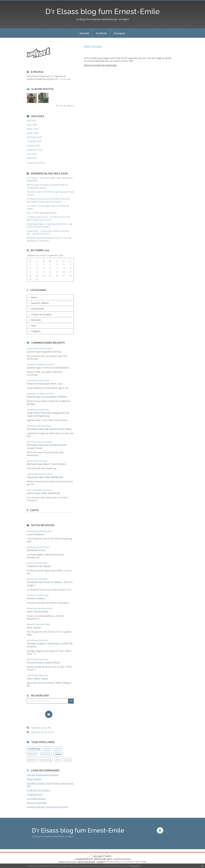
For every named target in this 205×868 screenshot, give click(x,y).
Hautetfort (108, 856)
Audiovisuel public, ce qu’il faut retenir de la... (48, 224)
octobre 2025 (33, 146)
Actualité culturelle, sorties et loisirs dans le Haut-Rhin (50, 785)
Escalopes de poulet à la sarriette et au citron (49, 199)
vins (58, 760)
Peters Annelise (36, 384)
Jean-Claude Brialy (38, 611)
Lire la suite (65, 79)
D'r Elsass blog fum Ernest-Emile (103, 11)
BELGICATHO (43, 234)
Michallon (32, 464)
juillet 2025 (32, 158)
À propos (119, 33)
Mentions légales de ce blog (86, 862)
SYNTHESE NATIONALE (38, 227)
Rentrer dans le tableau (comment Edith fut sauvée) (47, 186)
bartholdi (46, 754)
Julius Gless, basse (37, 679)
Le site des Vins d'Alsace (38, 790)
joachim (31, 352)
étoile (58, 749)
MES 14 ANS (33, 213)
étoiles (48, 749)
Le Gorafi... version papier (39, 206)
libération (32, 754)
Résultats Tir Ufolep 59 (38, 241)
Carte (34, 510)
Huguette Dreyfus (51, 352)
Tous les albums (66, 106)
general (32, 760)
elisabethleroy (50, 213)
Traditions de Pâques (39, 566)
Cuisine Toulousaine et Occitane (46, 202)
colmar (58, 754)
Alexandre (33, 477)
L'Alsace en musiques (41, 314)
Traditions (36, 331)
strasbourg (34, 749)
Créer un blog (98, 856)
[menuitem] (84, 33)
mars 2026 (32, 125)
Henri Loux (56, 384)
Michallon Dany (36, 429)
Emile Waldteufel (53, 477)
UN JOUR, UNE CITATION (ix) (41, 192)
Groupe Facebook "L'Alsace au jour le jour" (48, 807)
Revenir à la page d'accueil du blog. (100, 65)
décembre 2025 (34, 137)
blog (144, 862)
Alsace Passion (34, 779)
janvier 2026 (33, 133)
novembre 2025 (34, 141)
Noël (33, 326)
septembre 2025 (35, 150)
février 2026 (33, 129)
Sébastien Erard (36, 550)
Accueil (84, 33)
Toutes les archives (36, 163)
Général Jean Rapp (61, 429)
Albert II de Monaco (54, 464)
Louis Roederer (36, 534)
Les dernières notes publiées (103, 859)
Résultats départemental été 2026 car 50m (47, 238)
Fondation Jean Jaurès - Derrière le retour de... (49, 217)
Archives (101, 33)
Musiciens (36, 320)
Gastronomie (37, 309)
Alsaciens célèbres (40, 303)
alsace (67, 760)
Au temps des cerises (41, 220)
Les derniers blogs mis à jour (84, 859)
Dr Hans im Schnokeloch (55, 368)
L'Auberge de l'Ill (35, 794)
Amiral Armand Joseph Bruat (43, 663)
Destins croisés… (36, 598)
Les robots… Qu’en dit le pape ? (42, 178)
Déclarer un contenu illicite (67, 862)
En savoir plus (134, 866)
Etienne (31, 397)
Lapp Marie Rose (37, 413)
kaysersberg (46, 760)
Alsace (34, 297)
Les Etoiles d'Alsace (36, 799)
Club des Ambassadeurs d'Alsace (43, 775)
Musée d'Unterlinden (37, 803)
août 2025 (32, 154)
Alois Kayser (34, 627)
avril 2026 (31, 121)
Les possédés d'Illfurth (54, 397)
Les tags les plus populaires (122, 859)
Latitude (42, 188)
